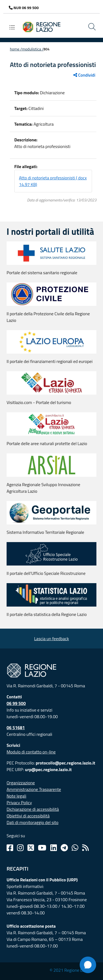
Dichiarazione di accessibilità (33, 809)
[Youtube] (42, 848)
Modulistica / (33, 49)
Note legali (16, 796)
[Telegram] (64, 848)
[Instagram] (20, 848)
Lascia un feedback (51, 639)
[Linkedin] (54, 848)
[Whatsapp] (75, 848)
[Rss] (85, 848)
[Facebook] (10, 848)
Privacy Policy (19, 803)
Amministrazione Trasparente (34, 789)
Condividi (84, 75)
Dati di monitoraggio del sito (33, 822)
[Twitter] (31, 848)
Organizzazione (21, 783)
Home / (16, 49)
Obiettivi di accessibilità (28, 816)
